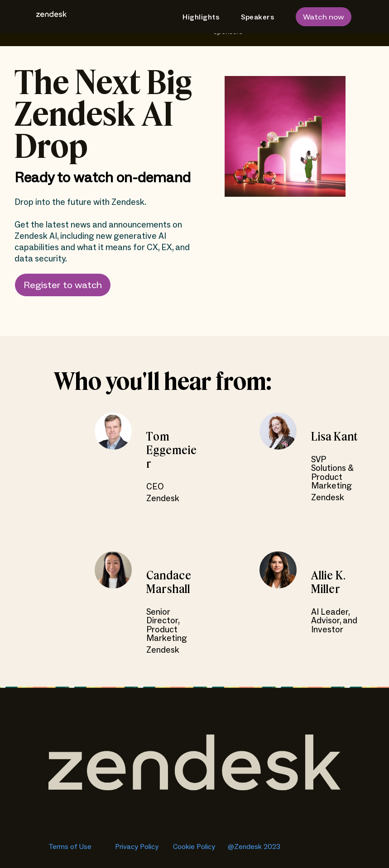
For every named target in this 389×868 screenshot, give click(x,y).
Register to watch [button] (63, 286)
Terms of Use (71, 847)
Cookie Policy (195, 847)
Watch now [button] (324, 17)
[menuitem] (197, 17)
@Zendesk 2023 (254, 847)
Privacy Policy (137, 847)
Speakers (257, 17)
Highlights (201, 17)
